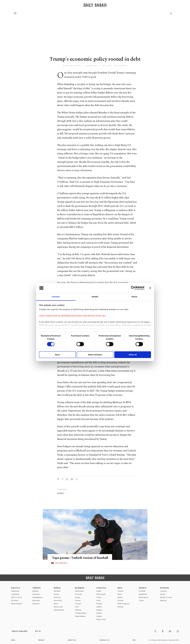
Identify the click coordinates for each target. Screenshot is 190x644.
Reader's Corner (166, 597)
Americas (57, 597)
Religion (99, 610)
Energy (78, 597)
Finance (78, 601)
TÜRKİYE (37, 588)
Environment (101, 594)
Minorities (36, 601)
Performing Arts (123, 604)
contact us (104, 640)
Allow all (133, 355)
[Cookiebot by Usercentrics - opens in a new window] (133, 288)
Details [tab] (95, 297)
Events (120, 597)
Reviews (121, 607)
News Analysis (16, 604)
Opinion (164, 588)
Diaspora (36, 604)
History (99, 613)
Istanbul (35, 591)
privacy (41, 640)
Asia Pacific (58, 601)
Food (98, 601)
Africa (56, 604)
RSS (134, 640)
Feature (99, 616)
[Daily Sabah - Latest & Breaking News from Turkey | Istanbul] (95, 5)
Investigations (38, 597)
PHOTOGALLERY (61, 563)
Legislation (15, 594)
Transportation (81, 613)
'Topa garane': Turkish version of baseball (81, 558)
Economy (78, 594)
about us (72, 640)
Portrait (120, 601)
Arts (120, 588)
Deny (57, 355)
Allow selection (95, 355)
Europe (57, 594)
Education (36, 594)
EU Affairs (15, 601)
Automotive (79, 591)
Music (120, 594)
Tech (77, 607)
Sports (143, 588)
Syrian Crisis (58, 607)
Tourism (78, 604)
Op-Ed (163, 594)
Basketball (143, 594)
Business (80, 588)
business (60, 493)
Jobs (13, 640)
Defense (78, 610)
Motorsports (144, 597)
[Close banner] (150, 288)
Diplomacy (15, 591)
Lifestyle (101, 588)
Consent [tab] (56, 297)
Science (99, 607)
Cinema (120, 591)
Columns (163, 591)
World (57, 588)
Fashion (99, 604)
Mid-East (57, 591)
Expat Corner (101, 619)
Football (142, 591)
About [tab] (134, 297)
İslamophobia (59, 610)
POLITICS (16, 588)
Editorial (163, 601)
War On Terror (17, 597)
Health (99, 591)
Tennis (141, 601)
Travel (99, 597)
